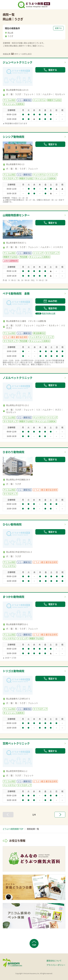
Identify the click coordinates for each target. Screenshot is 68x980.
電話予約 (50, 308)
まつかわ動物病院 (13, 597)
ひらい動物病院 (12, 524)
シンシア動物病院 (13, 137)
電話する (50, 70)
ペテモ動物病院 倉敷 (16, 293)
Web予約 (50, 301)
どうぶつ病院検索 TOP (13, 829)
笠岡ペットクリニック (16, 743)
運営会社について (54, 961)
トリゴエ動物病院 (13, 671)
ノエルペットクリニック (18, 378)
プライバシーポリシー (56, 965)
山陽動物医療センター (16, 215)
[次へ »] (60, 815)
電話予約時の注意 (45, 313)
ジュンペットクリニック (18, 62)
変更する (58, 28)
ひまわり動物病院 (13, 452)
